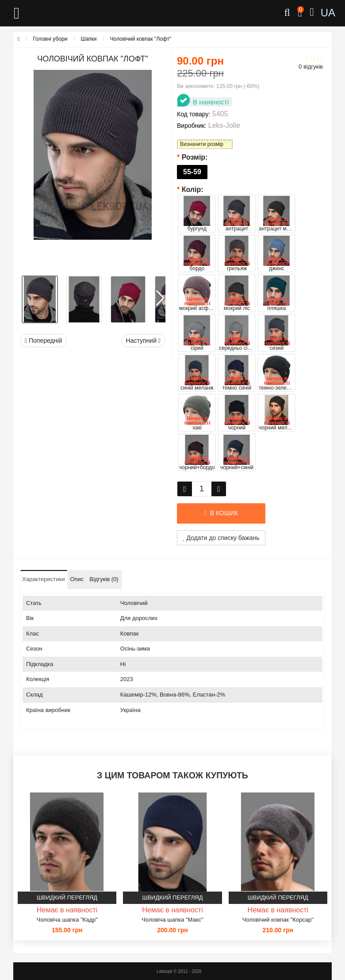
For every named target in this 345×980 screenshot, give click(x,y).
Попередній (43, 341)
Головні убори (50, 39)
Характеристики (43, 579)
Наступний (143, 341)
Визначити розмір (202, 144)
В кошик (221, 513)
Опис (77, 579)
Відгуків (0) (104, 579)
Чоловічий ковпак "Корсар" (278, 920)
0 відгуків (311, 67)
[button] (160, 295)
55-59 (192, 172)
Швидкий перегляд (67, 898)
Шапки (88, 39)
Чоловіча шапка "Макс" (172, 920)
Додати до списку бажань (221, 538)
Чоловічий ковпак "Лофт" (141, 39)
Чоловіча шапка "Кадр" (67, 920)
